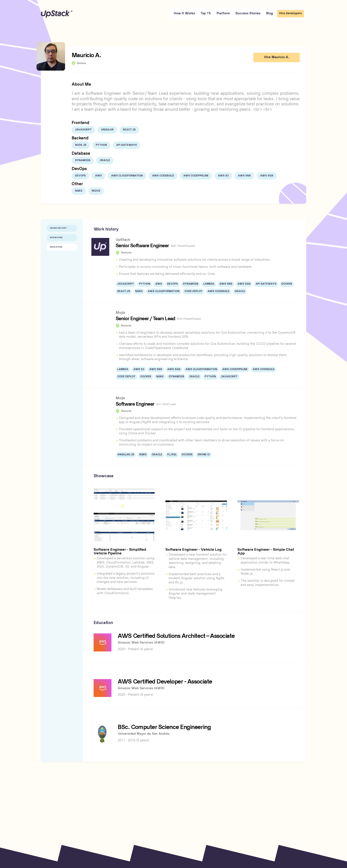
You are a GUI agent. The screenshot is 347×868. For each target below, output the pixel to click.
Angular (107, 130)
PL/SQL (172, 455)
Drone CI (204, 455)
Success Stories (248, 14)
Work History (58, 228)
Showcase (56, 238)
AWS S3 (223, 176)
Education (56, 247)
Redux (96, 191)
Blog (269, 14)
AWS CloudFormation (127, 176)
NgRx (79, 191)
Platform (223, 14)
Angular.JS (126, 455)
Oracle (105, 160)
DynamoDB (83, 160)
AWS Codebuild (163, 176)
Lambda (209, 284)
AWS (98, 176)
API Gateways (127, 145)
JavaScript (83, 130)
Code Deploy (193, 291)
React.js (129, 130)
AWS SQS (267, 176)
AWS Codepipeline (196, 176)
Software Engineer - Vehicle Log (193, 550)
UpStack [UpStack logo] (57, 14)
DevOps (80, 176)
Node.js (81, 145)
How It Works (184, 14)
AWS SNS (244, 176)
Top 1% (206, 14)
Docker (287, 284)
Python (101, 145)
